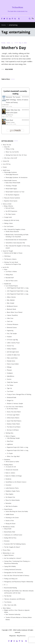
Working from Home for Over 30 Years (16, 155)
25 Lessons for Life (11, 467)
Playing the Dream (10, 524)
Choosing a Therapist (11, 186)
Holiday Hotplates (12, 349)
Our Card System (9, 226)
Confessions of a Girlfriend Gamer (13, 535)
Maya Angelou (9, 494)
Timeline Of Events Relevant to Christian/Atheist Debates (19, 618)
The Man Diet (8, 596)
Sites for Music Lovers (12, 281)
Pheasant (9, 370)
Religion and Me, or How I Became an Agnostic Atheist (17, 611)
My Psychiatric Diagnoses (12, 195)
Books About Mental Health (13, 183)
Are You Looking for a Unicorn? (13, 558)
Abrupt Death (8, 529)
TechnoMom (17, 7)
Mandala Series (11, 361)
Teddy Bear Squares (12, 382)
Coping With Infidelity (10, 566)
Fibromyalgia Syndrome (10, 172)
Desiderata (8, 479)
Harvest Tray (10, 346)
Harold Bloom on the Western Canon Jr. (16, 482)
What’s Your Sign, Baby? (14, 456)
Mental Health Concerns (10, 181)
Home (8, 43)
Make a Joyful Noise (12, 358)
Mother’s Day (14, 48)
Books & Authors (10, 473)
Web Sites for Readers (12, 506)
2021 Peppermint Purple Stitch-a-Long (18, 291)
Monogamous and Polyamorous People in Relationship (19, 582)
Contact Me (6, 161)
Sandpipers (10, 373)
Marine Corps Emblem (13, 364)
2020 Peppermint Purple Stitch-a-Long (18, 288)
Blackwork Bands (11, 309)
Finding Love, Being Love (11, 579)
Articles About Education (12, 232)
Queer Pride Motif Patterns (14, 421)
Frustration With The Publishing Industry (15, 544)
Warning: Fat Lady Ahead (11, 262)
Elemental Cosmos (12, 328)
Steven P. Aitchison (11, 122)
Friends (3, 43)
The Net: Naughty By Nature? (12, 547)
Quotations (7, 460)
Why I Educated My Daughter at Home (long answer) (18, 247)
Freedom (9, 337)
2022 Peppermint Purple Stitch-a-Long (18, 294)
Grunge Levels (8, 217)
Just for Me (6, 267)
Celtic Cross (10, 318)
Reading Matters (9, 465)
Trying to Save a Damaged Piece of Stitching (19, 394)
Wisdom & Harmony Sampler (15, 404)
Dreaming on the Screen (12, 518)
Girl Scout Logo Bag (12, 340)
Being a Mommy (9, 206)
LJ (12, 43)
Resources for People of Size (13, 264)
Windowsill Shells (12, 398)
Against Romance (9, 555)
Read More (9, 69)
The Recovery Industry (10, 259)
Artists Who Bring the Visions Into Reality (17, 511)
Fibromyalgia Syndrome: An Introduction (17, 178)
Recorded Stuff (10, 278)
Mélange (9, 367)
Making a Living (10, 149)
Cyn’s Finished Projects (12, 286)
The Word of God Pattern (14, 427)
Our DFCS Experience (11, 211)
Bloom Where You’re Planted (15, 312)
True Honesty (8, 602)
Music (6, 269)
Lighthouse (10, 444)
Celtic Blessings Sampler (13, 438)
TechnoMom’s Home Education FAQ (15, 243)
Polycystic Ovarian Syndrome (12, 198)
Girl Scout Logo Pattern (13, 415)
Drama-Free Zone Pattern (14, 412)
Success (9, 379)
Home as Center (7, 204)
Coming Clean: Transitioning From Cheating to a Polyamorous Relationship (17, 562)
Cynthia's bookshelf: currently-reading (15, 93)
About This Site (7, 145)
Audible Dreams (10, 514)
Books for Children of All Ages (14, 476)
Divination (7, 541)
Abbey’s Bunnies (11, 297)
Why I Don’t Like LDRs (10, 605)
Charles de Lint (10, 115)
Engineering (10, 331)
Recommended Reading (10, 588)
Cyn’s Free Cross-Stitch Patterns (14, 407)
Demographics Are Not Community (14, 573)
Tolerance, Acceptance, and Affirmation (15, 599)
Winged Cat (10, 401)
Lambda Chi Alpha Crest (13, 355)
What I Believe (7, 608)
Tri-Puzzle (10, 453)
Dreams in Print (10, 521)
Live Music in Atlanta (11, 272)
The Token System (11, 214)
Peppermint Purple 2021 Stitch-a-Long (18, 447)
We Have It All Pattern (13, 430)
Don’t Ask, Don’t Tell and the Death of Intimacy (17, 576)
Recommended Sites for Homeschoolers (16, 240)
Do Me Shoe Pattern (12, 409)
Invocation (8, 485)
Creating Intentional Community (13, 570)
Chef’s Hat (10, 321)
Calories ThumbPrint (12, 315)
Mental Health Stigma (11, 189)
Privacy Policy (7, 550)
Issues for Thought (8, 251)
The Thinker (10, 385)
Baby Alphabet (11, 300)
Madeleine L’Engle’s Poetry (13, 491)
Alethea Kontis (6, 105)
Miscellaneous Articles (9, 527)
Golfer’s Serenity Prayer (13, 343)
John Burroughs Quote (13, 352)
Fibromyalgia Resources (12, 175)
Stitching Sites (9, 433)
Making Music (9, 275)
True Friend (10, 391)
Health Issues (6, 170)
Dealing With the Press (10, 538)
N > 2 (6, 585)
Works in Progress (10, 436)
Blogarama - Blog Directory (18, 636)
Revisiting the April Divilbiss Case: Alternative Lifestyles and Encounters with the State (19, 592)
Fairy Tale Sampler (12, 334)
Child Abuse (7, 256)
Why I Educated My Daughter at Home (15, 229)
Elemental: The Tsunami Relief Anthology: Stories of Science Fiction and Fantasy (17, 100)
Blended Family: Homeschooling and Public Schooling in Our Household (17, 236)
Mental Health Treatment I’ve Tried (15, 192)
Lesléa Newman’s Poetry (12, 488)
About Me (7, 147)
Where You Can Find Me (12, 152)
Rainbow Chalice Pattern (13, 424)
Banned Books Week (10, 532)
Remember (8, 503)
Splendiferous (11, 376)
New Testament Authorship (13, 614)
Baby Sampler (11, 303)
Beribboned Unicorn (12, 306)
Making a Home (8, 223)
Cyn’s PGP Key (7, 164)
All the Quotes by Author (12, 462)
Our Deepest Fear (10, 497)
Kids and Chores (10, 208)
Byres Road (9, 120)
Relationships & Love (9, 553)
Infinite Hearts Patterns (13, 418)
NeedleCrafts (8, 284)
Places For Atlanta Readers (13, 500)
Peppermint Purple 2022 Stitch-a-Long (18, 450)
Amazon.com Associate (12, 470)
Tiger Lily (9, 388)
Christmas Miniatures (13, 324)
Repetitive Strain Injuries (11, 201)
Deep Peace (10, 441)
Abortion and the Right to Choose (13, 253)
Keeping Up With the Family (12, 220)
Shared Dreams (8, 509)
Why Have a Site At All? (11, 158)
